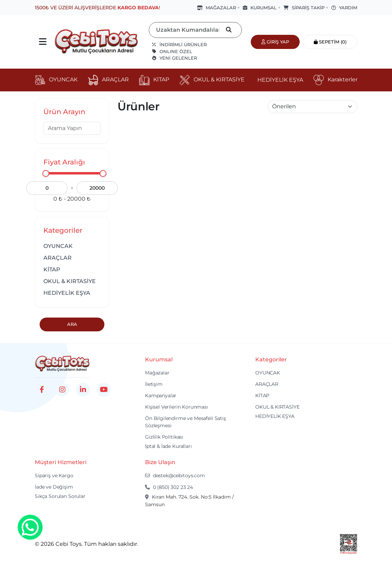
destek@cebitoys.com (175, 475)
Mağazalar (157, 373)
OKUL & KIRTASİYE (70, 281)
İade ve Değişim (54, 487)
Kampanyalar (161, 395)
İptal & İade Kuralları (168, 446)
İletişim (154, 384)
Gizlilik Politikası (164, 437)
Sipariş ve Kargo (54, 475)
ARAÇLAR (58, 258)
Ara (72, 324)
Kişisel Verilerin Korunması (177, 407)
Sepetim (330, 42)
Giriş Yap (275, 42)
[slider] (46, 173)
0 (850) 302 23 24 (169, 487)
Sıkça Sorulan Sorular (60, 496)
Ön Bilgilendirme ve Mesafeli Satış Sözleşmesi (185, 422)
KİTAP (52, 269)
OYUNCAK (58, 246)
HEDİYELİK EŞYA (67, 293)
